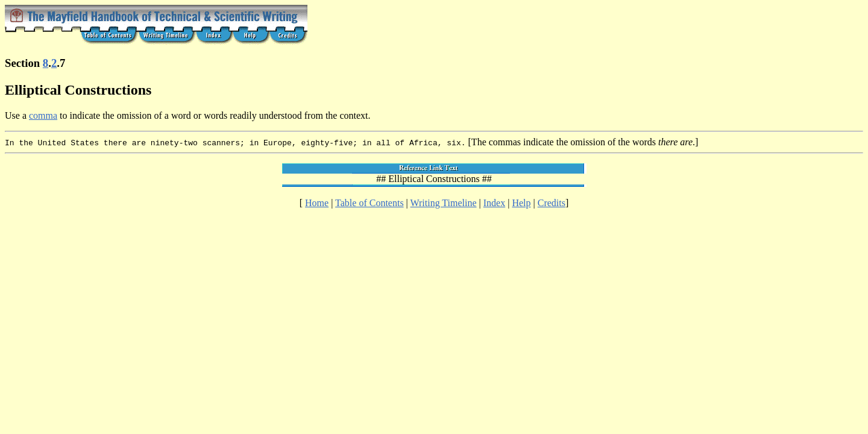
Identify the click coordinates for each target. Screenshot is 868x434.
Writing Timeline (444, 203)
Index (494, 203)
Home (317, 203)
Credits (552, 203)
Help (521, 203)
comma (43, 115)
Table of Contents (370, 203)
